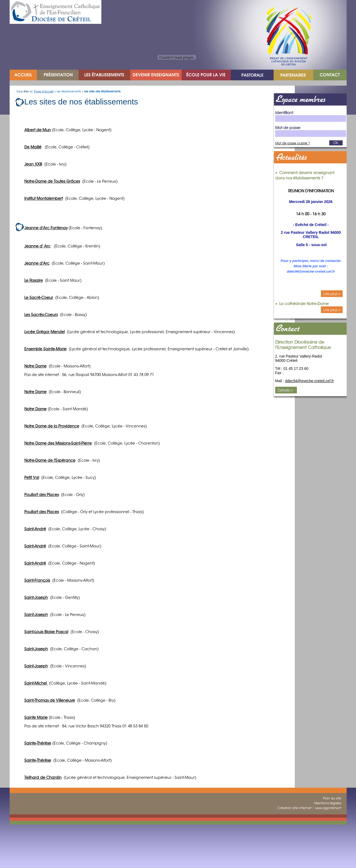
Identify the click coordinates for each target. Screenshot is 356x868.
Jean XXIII (33, 164)
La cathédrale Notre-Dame (304, 304)
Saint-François (37, 580)
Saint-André (35, 529)
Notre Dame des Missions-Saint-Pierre (58, 443)
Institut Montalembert (44, 198)
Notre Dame (35, 366)
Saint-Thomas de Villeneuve (50, 700)
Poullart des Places (42, 512)
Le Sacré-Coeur (39, 298)
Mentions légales (328, 803)
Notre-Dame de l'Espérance (50, 460)
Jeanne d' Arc (37, 246)
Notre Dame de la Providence (52, 426)
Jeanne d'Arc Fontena (45, 228)
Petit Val (32, 478)
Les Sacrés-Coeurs (41, 315)
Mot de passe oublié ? (293, 143)
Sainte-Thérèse (38, 760)
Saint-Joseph (36, 598)
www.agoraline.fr (328, 808)
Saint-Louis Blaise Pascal (46, 632)
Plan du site (332, 798)
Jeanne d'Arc (37, 263)
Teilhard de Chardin (43, 777)
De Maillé (33, 147)
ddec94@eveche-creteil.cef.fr (309, 381)
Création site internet (294, 808)
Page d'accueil (44, 91)
